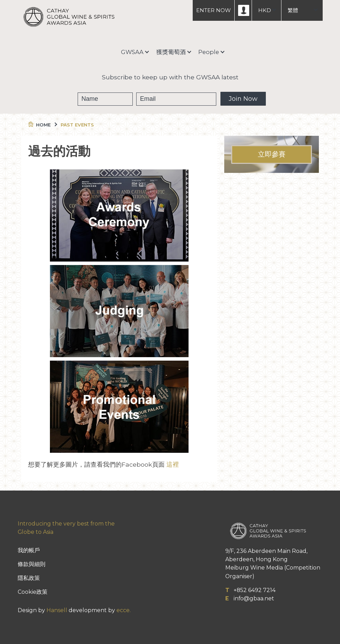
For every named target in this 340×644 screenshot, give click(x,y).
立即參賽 (272, 155)
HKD (265, 10)
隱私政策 (29, 578)
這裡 (173, 464)
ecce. (124, 610)
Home (42, 125)
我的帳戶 (29, 550)
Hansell (57, 610)
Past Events (77, 125)
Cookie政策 (33, 592)
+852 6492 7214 (255, 590)
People (209, 52)
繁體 (293, 10)
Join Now (243, 99)
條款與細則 (32, 564)
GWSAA (132, 52)
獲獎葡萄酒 (171, 52)
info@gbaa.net (254, 598)
